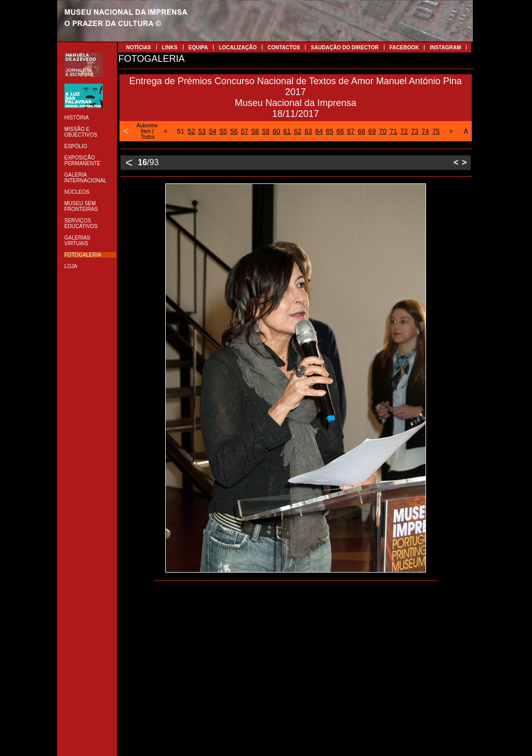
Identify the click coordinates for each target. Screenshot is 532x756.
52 (191, 131)
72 (404, 131)
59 (265, 131)
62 (298, 131)
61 (287, 131)
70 (382, 131)
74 (425, 131)
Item (146, 131)
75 (436, 131)
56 (234, 131)
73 (415, 131)
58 (255, 131)
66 (340, 131)
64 (319, 131)
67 (351, 131)
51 (181, 131)
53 (202, 131)
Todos (148, 137)
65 (329, 131)
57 (244, 131)
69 (372, 131)
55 (223, 131)
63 (308, 131)
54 (212, 131)
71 (393, 131)
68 (362, 131)
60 (276, 131)
